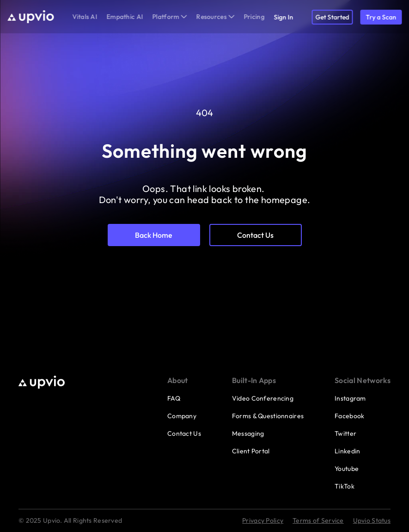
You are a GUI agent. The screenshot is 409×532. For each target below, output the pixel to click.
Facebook (349, 416)
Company (182, 416)
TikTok (345, 486)
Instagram (350, 398)
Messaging (248, 433)
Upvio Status (372, 520)
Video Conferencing (263, 398)
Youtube (347, 469)
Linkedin (347, 451)
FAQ (174, 398)
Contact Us (184, 433)
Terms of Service (318, 520)
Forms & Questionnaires (268, 416)
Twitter (345, 433)
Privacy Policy (263, 520)
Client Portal (251, 451)
